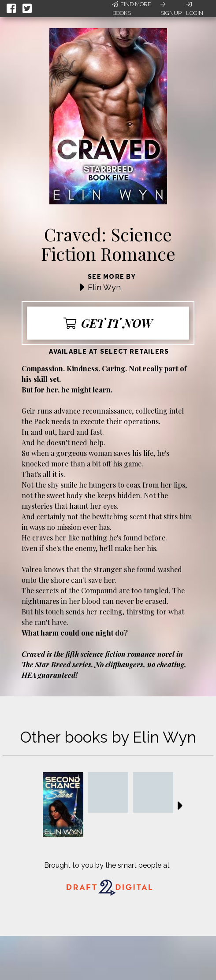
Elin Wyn (104, 287)
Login (195, 9)
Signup (171, 9)
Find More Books (132, 9)
